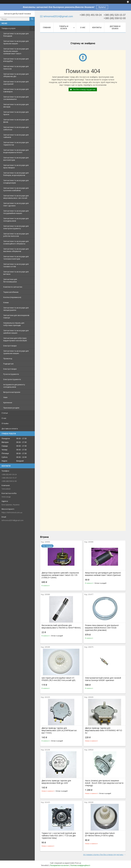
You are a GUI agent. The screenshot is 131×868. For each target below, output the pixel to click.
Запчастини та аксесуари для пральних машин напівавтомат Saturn (16, 51)
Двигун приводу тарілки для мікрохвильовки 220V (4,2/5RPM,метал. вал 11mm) (59, 730)
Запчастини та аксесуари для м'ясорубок (16, 60)
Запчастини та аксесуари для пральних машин (16, 42)
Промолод (8, 358)
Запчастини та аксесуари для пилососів (16, 68)
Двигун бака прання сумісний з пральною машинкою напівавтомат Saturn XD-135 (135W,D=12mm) (60, 575)
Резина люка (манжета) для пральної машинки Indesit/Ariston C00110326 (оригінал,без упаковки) (102, 628)
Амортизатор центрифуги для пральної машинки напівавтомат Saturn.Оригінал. (103, 574)
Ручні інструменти (11, 374)
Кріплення (8, 403)
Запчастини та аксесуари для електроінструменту (16, 227)
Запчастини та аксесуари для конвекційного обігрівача (16, 242)
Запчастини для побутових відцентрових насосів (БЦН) (15, 339)
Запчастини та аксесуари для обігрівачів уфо (16, 75)
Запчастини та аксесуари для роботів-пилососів (16, 235)
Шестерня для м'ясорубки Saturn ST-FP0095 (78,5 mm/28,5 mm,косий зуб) (58, 679)
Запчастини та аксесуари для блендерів (16, 35)
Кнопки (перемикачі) (12, 297)
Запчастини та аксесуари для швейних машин (16, 332)
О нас (4, 418)
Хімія (5, 397)
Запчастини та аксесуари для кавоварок (16, 90)
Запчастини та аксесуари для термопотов (16, 144)
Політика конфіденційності (80, 865)
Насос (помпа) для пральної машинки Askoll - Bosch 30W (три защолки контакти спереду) (104, 783)
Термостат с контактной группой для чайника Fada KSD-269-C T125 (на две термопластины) (59, 836)
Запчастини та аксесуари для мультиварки (16, 166)
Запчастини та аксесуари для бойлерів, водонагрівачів (16, 174)
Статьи (5, 413)
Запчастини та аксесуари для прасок (16, 113)
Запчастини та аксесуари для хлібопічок (16, 128)
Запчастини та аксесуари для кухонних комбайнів (16, 189)
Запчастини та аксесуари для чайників (16, 136)
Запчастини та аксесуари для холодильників (16, 220)
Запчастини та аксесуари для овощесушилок (16, 309)
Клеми (6, 302)
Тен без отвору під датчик (84, 89)
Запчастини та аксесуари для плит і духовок (16, 204)
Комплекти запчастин (13, 287)
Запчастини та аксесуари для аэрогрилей (16, 83)
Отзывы (5, 423)
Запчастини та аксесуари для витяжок (16, 273)
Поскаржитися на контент (59, 865)
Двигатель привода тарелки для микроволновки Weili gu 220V (56, 782)
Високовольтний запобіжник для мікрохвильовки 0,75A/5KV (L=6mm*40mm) (61, 627)
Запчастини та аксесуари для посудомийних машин (16, 212)
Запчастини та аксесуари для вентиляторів (16, 159)
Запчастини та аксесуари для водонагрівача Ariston (16, 151)
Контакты (97, 27)
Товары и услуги (8, 28)
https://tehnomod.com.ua (12, 512)
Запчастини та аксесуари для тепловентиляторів (16, 258)
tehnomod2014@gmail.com (12, 520)
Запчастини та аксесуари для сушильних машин (16, 352)
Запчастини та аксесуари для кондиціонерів (16, 182)
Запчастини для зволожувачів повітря (16, 316)
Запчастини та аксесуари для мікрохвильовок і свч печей (16, 197)
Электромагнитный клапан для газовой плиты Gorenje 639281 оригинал (103, 679)
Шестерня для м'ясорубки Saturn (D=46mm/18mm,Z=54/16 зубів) (100, 834)
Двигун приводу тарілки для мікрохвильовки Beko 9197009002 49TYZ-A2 (104, 730)
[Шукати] (32, 19)
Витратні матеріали (12, 392)
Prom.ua (78, 863)
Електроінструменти (12, 379)
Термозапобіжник (11, 292)
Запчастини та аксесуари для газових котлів (16, 265)
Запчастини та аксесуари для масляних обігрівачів (16, 250)
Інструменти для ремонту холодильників (14, 386)
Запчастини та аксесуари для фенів (16, 121)
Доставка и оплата (10, 429)
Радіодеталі (8, 364)
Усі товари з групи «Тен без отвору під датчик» (103, 855)
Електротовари (10, 346)
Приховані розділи (11, 408)
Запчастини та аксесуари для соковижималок (16, 98)
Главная (47, 27)
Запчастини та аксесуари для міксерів (16, 106)
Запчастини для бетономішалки (10, 280)
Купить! (102, 7)
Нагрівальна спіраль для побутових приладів (14, 324)
